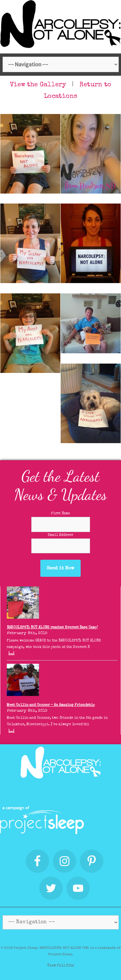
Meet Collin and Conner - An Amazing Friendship (51, 705)
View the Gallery (38, 85)
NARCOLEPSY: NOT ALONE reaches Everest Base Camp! (52, 628)
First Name (60, 514)
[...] (11, 654)
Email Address (60, 535)
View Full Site (60, 966)
